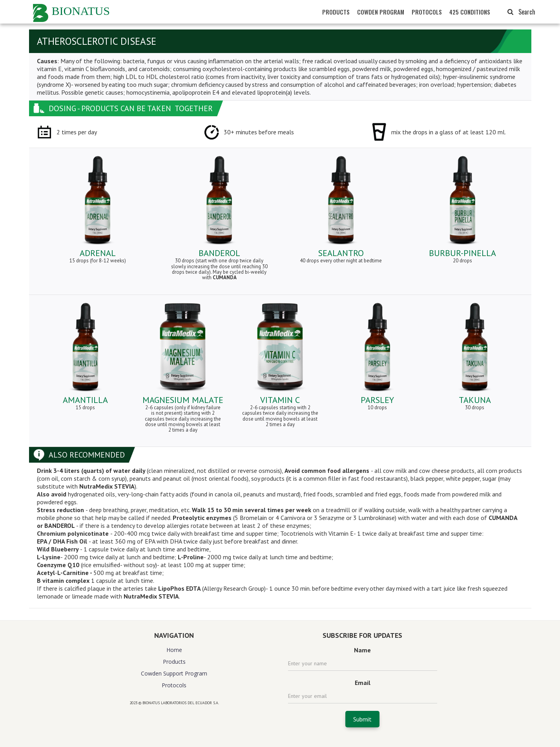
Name (362, 650)
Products (174, 662)
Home (174, 650)
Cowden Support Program (174, 673)
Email (363, 683)
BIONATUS (81, 11)
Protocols (174, 685)
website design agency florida (174, 717)
